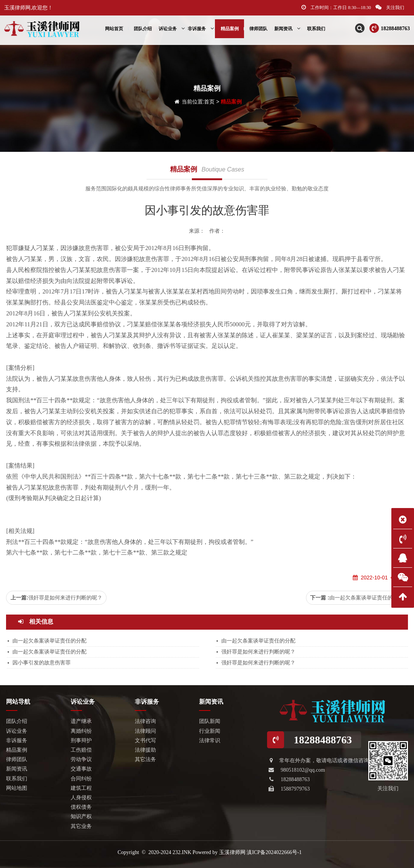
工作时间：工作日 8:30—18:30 (336, 7)
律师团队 (258, 29)
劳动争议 (81, 759)
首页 (209, 102)
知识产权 (81, 816)
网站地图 (17, 788)
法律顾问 (145, 731)
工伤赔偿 (81, 750)
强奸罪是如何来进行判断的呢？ (65, 598)
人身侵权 (81, 798)
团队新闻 (210, 721)
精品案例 (230, 29)
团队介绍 (143, 29)
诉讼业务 (172, 29)
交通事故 (81, 769)
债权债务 (81, 807)
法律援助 (145, 750)
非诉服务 (201, 29)
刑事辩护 (81, 741)
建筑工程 (81, 788)
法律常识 (210, 741)
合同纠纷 (81, 779)
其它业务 (81, 826)
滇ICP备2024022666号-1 (274, 852)
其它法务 (145, 759)
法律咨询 (145, 721)
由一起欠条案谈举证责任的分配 (366, 598)
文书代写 (145, 741)
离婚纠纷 (81, 731)
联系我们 (316, 29)
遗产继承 (81, 721)
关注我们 (390, 7)
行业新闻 (210, 731)
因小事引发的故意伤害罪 (42, 663)
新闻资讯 (287, 29)
